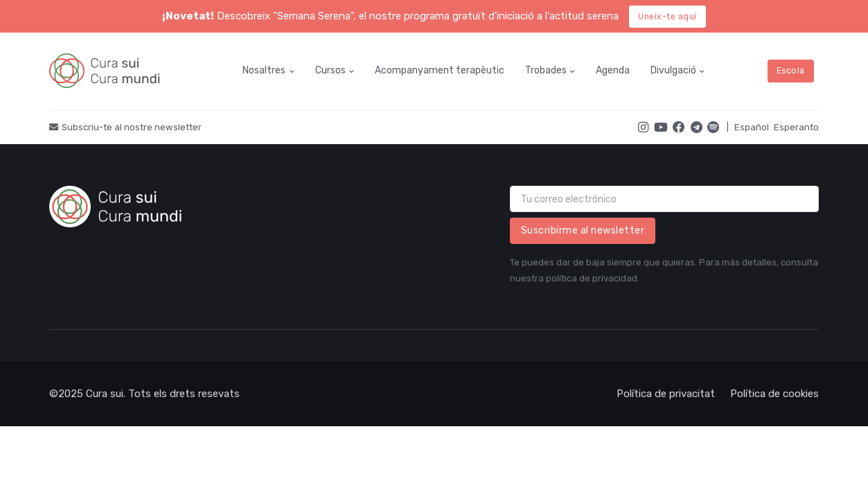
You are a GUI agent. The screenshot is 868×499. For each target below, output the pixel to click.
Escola (791, 71)
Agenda (613, 70)
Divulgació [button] (673, 70)
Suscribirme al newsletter (583, 230)
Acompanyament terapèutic (440, 70)
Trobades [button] (546, 70)
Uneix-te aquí (667, 17)
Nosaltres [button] (264, 70)
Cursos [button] (330, 70)
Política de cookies (774, 394)
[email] (665, 199)
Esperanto (796, 127)
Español (752, 127)
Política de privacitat (666, 394)
